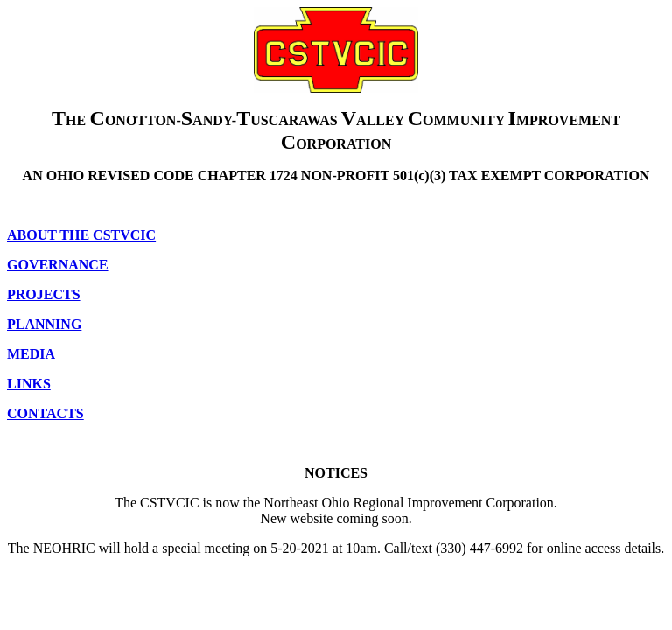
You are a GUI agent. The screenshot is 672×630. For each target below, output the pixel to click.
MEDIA (31, 354)
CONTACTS (45, 413)
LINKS (29, 384)
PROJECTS (44, 294)
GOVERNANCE (58, 265)
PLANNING (44, 324)
